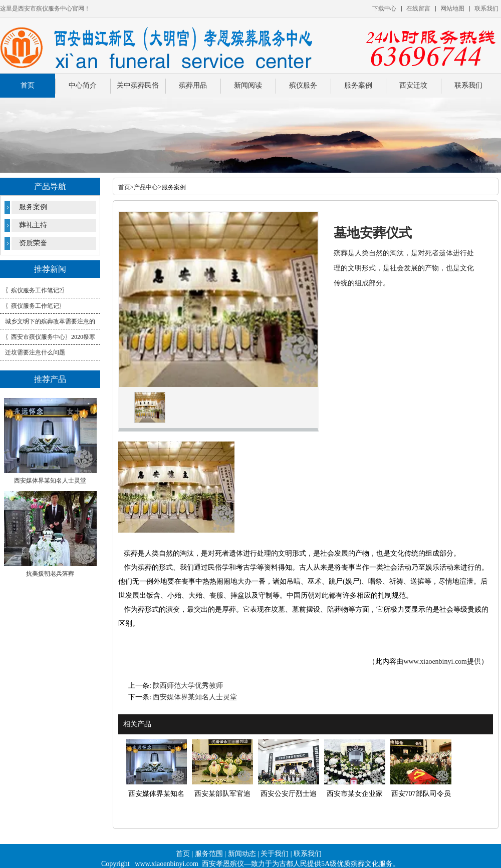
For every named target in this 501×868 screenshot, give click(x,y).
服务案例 (358, 85)
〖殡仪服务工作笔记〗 (35, 306)
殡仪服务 (303, 85)
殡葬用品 (193, 85)
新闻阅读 (248, 85)
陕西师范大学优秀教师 (188, 686)
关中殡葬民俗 (138, 85)
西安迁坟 (413, 85)
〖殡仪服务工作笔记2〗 (37, 290)
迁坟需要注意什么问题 (35, 352)
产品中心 (146, 187)
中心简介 (83, 85)
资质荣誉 (33, 243)
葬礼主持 (33, 225)
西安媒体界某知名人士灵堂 (195, 697)
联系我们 (468, 85)
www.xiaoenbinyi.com (435, 662)
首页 (28, 85)
